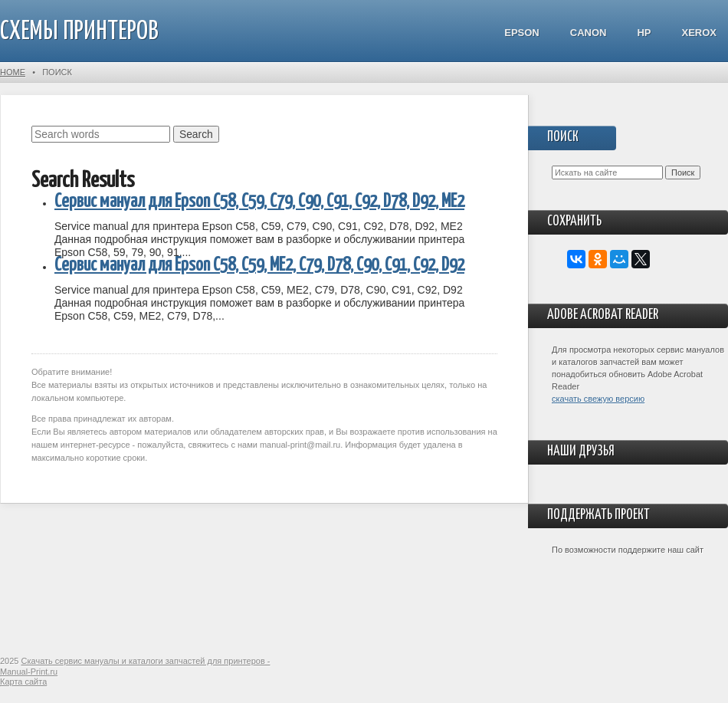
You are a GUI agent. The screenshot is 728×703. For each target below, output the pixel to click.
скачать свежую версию (598, 399)
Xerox (699, 33)
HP (644, 33)
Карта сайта (23, 682)
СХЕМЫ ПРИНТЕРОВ (79, 32)
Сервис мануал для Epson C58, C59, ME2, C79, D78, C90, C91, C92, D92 (259, 266)
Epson (522, 33)
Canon (589, 33)
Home (13, 72)
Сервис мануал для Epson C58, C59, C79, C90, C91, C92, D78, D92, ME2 (259, 202)
